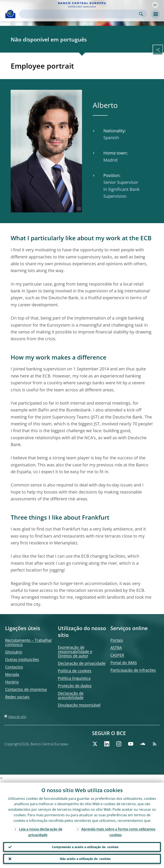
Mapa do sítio (17, 717)
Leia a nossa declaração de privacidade (41, 831)
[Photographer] (78, 209)
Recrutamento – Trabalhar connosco (29, 642)
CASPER (117, 655)
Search (141, 14)
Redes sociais (17, 697)
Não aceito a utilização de (85, 859)
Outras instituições (22, 659)
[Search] (80, 14)
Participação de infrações (133, 670)
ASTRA (116, 648)
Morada (12, 674)
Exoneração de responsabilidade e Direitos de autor (75, 651)
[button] (155, 5)
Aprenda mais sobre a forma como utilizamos (118, 831)
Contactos (14, 667)
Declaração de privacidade (82, 663)
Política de (75, 671)
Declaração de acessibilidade (71, 695)
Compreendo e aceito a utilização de (85, 846)
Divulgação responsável (79, 705)
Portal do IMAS (124, 663)
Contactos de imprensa (26, 689)
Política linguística (74, 678)
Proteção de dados (75, 686)
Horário (12, 682)
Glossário (14, 652)
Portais (117, 640)
